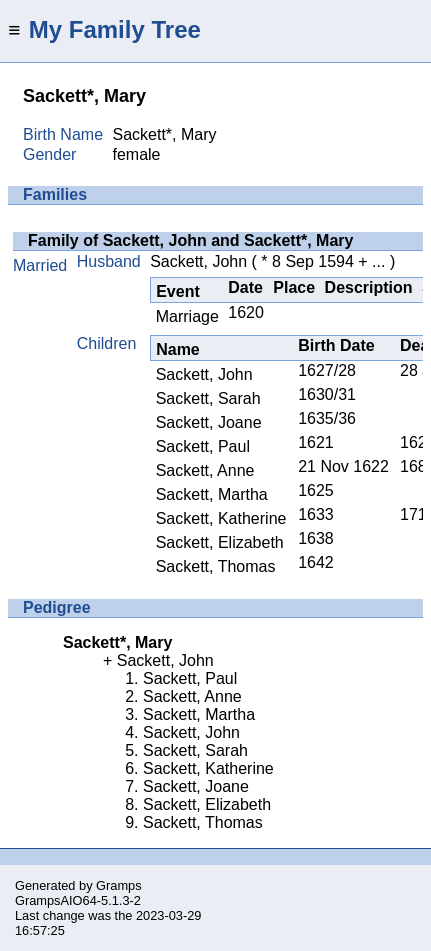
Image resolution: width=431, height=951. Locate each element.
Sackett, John (198, 261)
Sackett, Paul (203, 446)
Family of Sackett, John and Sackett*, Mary (190, 240)
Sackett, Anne (205, 470)
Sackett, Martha (212, 494)
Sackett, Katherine (221, 518)
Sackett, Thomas (216, 566)
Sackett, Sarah (208, 398)
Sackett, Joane (209, 422)
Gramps (119, 885)
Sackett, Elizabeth (220, 542)
